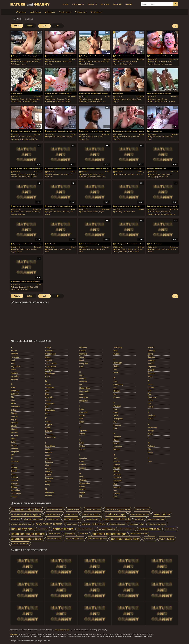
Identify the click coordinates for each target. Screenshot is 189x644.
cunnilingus (50, 373)
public (47, 252)
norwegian (118, 363)
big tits (14, 420)
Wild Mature (65, 12)
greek (82, 360)
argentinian (16, 367)
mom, (68, 137)
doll (47, 407)
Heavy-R (174, 97)
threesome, (27, 102)
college (14, 487)
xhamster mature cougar (109, 534)
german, (22, 137)
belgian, (158, 212)
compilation (16, 493)
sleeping (117, 474)
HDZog (141, 172)
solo (115, 497)
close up (15, 484)
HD (57, 26)
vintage (151, 431)
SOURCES (92, 4)
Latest (30, 26)
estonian (49, 431)
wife (50, 64)
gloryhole (83, 354)
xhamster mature (137, 524)
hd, (33, 62)
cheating (15, 477)
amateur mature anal (75, 539)
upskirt (150, 418)
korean (82, 449)
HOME (65, 4)
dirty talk (49, 397)
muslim (116, 354)
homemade (84, 391)
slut (115, 484)
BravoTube (37, 209)
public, (13, 102)
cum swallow (51, 367)
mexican (83, 490)
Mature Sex (81, 12)
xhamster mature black (27, 539)
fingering (49, 462)
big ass (14, 413)
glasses (83, 351)
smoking (117, 487)
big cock (15, 416)
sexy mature (162, 514)
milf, (13, 64)
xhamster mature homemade (21, 524)
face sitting (50, 446)
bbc (13, 397)
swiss (150, 376)
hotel (81, 394)
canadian (15, 461)
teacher (151, 388)
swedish (151, 370)
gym (81, 367)
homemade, (168, 64)
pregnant (117, 425)
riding (47, 214)
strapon (151, 363)
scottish (117, 461)
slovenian (117, 481)
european (49, 434)
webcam (151, 446)
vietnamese (152, 427)
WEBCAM (117, 4)
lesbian (83, 465)
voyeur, (162, 177)
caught (14, 471)
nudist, (166, 102)
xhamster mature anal (34, 519)
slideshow (21, 214)
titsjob (150, 400)
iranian (82, 415)
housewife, (59, 62)
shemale (117, 468)
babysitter (15, 391)
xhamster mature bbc (150, 529)
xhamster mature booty (93, 509)
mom (149, 139)
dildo (47, 394)
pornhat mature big (107, 529)
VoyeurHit (140, 97)
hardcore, (51, 62)
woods (150, 452)
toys (149, 404)
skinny (116, 471)
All (44, 26)
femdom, (165, 212)
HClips (107, 59)
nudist (116, 366)
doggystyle (50, 404)
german (49, 495)
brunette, (97, 62)
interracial (83, 412)
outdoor (91, 64)
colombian (15, 490)
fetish (48, 456)
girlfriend (83, 347)
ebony (48, 421)
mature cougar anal (156, 519)
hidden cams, (152, 102)
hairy (81, 375)
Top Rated (50, 12)
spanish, (19, 102)
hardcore (83, 382)
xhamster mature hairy (27, 509)
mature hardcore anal (127, 529)
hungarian (84, 401)
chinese (14, 481)
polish (116, 416)
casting (14, 468)
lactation (83, 458)
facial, (170, 62)
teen (150, 391)
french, (103, 62)
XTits (107, 97)
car (13, 465)
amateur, (16, 62)
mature (82, 486)
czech (48, 376)
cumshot (49, 370)
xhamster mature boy (53, 514)
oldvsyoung (118, 385)
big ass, (50, 212)
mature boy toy (43, 529)
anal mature (84, 534)
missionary (118, 347)
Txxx (73, 247)
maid (81, 477)
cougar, (90, 249)
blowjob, (135, 62)
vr (148, 437)
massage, (151, 214)
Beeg (73, 172)
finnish (48, 465)
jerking (82, 434)
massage (83, 480)
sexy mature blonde (49, 524)
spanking (151, 351)
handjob (83, 378)
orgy (115, 394)
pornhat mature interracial (20, 544)
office (116, 381)
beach (14, 404)
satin (116, 458)
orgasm (117, 391)
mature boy (139, 519)
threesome (152, 397)
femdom (49, 452)
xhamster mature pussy (55, 509)
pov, (47, 64)
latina (82, 461)
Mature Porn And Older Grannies (30, 4)
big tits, (28, 62)
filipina (48, 459)
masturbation (85, 483)
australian (15, 376)
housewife (84, 398)
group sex (84, 363)
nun (115, 369)
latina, (23, 139)
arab (13, 363)
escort (48, 428)
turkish (150, 407)
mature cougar (116, 514)
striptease (152, 367)
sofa (115, 490)
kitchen (82, 446)
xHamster (174, 59)
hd (81, 385)
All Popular (35, 12)
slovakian (117, 478)
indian (82, 409)
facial (48, 449)
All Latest (21, 12)
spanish (151, 347)
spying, (156, 177)
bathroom (15, 394)
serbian (117, 465)
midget (82, 493)
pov (72, 137)
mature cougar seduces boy (92, 514)
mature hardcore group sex (140, 514)
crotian (48, 357)
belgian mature (72, 524)
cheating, (27, 174)
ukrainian (151, 415)
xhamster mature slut (142, 509)
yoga (150, 461)
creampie (49, 351)
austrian (14, 379)
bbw (13, 400)
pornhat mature (63, 529)
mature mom (73, 519)
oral (115, 388)
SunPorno (38, 97)
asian (13, 370)
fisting (48, 468)
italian (82, 422)
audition (14, 373)
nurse (116, 372)
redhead (117, 437)
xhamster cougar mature (118, 509)
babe (13, 387)
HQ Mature (96, 12)
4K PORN (105, 4)
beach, (23, 62)
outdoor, (18, 64)
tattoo (150, 384)
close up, (97, 174)
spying (150, 354)
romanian (118, 446)
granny (82, 357)
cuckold (49, 360)
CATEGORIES (78, 4)
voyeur (24, 64)
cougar (14, 497)
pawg (116, 412)
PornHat (38, 59)
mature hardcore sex (54, 539)
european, (60, 99)
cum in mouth (51, 363)
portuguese (118, 419)
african (14, 351)
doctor (48, 400)
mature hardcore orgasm (26, 514)
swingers (151, 373)
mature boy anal (22, 529)
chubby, (96, 99)
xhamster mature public (86, 529)
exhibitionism (51, 437)
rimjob (116, 443)
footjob (48, 475)
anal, (49, 99)
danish (48, 384)
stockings (151, 360)
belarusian (15, 407)
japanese (83, 431)
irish (81, 419)
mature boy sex (74, 509)
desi (47, 391)
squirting (151, 357)
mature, (37, 62)
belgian (14, 410)
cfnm (13, 474)
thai (149, 394)
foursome (49, 478)
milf (81, 496)
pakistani (117, 406)
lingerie (83, 468)
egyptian (49, 425)
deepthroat (50, 388)
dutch (48, 413)
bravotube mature (53, 519)
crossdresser (51, 354)
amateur (15, 354)
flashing (49, 472)
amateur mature (171, 529)
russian (117, 450)
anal (13, 360)
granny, (116, 64)
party (116, 409)
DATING (129, 4)
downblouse (50, 410)
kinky (82, 443)
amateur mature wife (117, 519)
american (15, 357)
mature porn (15, 519)
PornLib (72, 59)
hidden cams (85, 388)
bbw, (124, 62)
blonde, (90, 99)
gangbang (49, 492)
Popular (17, 26)
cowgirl (48, 347)
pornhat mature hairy (125, 539)
